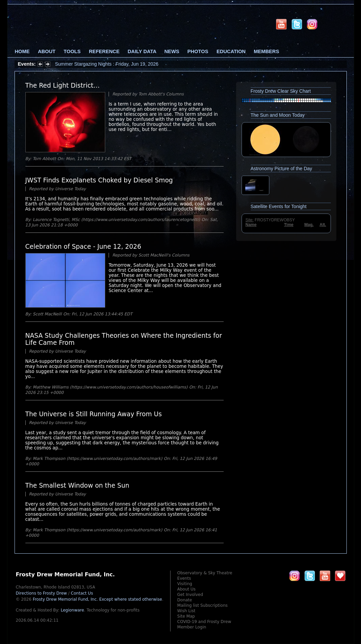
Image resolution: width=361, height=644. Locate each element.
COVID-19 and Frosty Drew (204, 622)
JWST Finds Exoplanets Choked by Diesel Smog (99, 180)
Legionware (72, 610)
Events (184, 578)
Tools (72, 51)
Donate (185, 600)
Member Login (192, 627)
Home (22, 51)
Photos (198, 51)
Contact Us (82, 593)
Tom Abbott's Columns (161, 94)
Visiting (185, 584)
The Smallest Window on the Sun (77, 485)
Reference (104, 51)
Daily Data (142, 51)
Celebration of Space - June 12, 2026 (83, 247)
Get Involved (190, 595)
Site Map (186, 616)
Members (266, 51)
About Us (186, 589)
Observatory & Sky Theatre (205, 573)
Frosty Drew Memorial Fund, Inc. (97, 599)
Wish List (186, 611)
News (172, 51)
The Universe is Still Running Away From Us (94, 414)
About (47, 51)
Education (231, 51)
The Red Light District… (63, 85)
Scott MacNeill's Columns (164, 255)
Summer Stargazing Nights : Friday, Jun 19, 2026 (107, 64)
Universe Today (71, 189)
